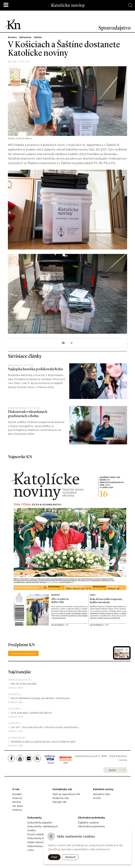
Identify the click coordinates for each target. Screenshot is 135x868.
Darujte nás (60, 802)
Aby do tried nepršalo (24, 684)
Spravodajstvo (19, 680)
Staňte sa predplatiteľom (23, 653)
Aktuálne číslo (102, 794)
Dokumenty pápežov (40, 823)
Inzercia (17, 798)
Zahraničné (16, 738)
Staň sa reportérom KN (66, 794)
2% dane (18, 806)
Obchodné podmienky (91, 826)
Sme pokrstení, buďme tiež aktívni (31, 713)
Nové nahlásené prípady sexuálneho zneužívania (40, 698)
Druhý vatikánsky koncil (42, 834)
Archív (112, 770)
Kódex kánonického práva (43, 842)
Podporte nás (61, 798)
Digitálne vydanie (88, 823)
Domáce (14, 694)
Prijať (54, 857)
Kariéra (17, 802)
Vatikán (14, 709)
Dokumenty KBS (37, 838)
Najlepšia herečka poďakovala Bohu (35, 369)
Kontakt (17, 794)
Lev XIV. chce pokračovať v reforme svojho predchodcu (45, 727)
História (17, 810)
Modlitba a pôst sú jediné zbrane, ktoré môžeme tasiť (43, 742)
